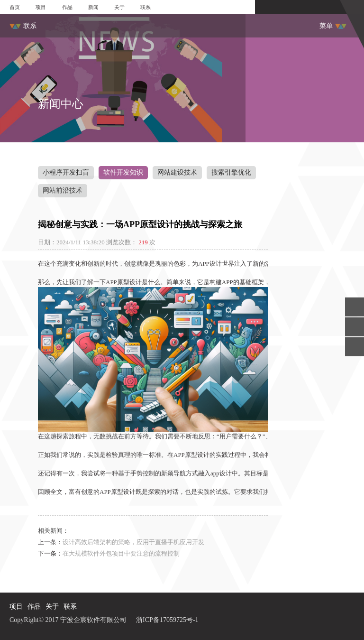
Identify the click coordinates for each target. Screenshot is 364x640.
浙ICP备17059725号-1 (167, 620)
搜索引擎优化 (231, 172)
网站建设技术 (177, 172)
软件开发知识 (123, 172)
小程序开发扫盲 (66, 172)
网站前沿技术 (63, 190)
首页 (15, 7)
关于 (119, 7)
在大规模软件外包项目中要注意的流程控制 (121, 553)
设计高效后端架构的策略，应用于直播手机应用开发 (133, 542)
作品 (67, 7)
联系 (146, 7)
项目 (41, 7)
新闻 (93, 7)
